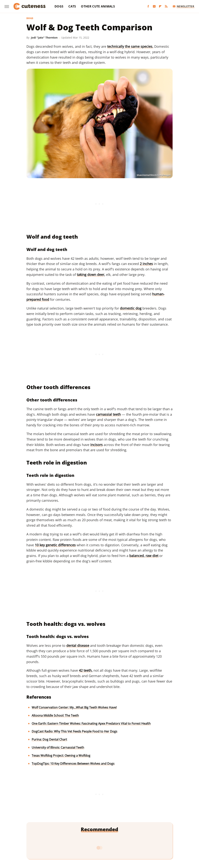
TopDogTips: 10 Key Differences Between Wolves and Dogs (73, 764)
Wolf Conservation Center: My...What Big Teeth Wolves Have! (74, 707)
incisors (97, 445)
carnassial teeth (108, 414)
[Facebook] (148, 6)
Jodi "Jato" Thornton (44, 38)
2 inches (146, 264)
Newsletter (184, 6)
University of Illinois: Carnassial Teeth (58, 747)
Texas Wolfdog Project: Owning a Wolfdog (61, 756)
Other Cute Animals (98, 6)
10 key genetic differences (55, 545)
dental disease (78, 645)
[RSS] (166, 6)
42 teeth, (86, 670)
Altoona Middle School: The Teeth (55, 715)
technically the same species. (130, 46)
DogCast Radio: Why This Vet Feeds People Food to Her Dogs (74, 731)
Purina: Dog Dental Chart (49, 739)
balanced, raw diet (144, 556)
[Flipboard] (160, 6)
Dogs (59, 6)
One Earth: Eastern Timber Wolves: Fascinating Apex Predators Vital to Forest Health (91, 724)
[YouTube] (154, 6)
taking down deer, (91, 275)
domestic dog (131, 308)
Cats (72, 6)
